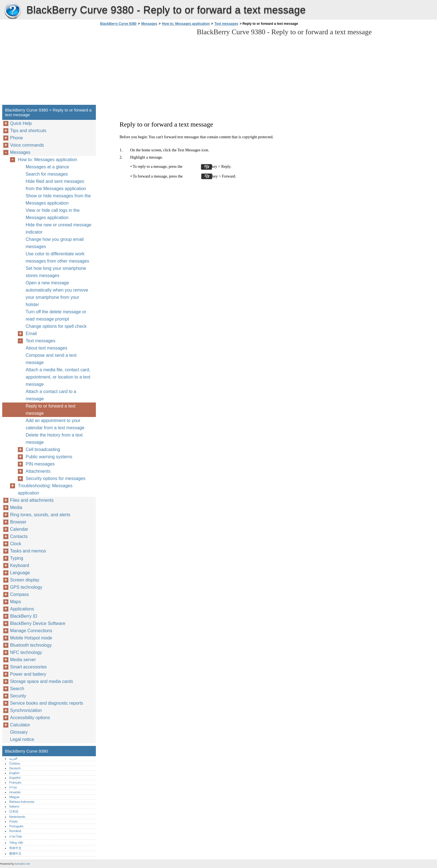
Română (15, 831)
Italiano (14, 806)
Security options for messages (55, 478)
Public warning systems (49, 457)
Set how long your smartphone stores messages (56, 272)
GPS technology (26, 587)
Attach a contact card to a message (51, 395)
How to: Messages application (186, 24)
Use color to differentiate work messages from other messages (57, 257)
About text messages (46, 348)
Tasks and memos (28, 551)
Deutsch (15, 768)
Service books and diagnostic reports (47, 703)
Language (20, 573)
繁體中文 (15, 854)
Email (31, 334)
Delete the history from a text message (54, 439)
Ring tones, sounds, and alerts (40, 515)
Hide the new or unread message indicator (59, 228)
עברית (13, 787)
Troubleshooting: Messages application (45, 489)
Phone (16, 138)
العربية (13, 758)
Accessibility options (30, 718)
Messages (149, 24)
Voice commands (27, 145)
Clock (16, 544)
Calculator (20, 725)
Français (15, 782)
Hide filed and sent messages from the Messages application (56, 185)
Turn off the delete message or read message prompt (56, 315)
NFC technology (26, 652)
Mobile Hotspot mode (31, 638)
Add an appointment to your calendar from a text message (55, 424)
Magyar (14, 797)
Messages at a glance (47, 167)
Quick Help (21, 123)
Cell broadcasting (43, 449)
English (14, 773)
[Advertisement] (145, 67)
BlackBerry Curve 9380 (13, 11)
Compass (20, 594)
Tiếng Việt (16, 843)
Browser (18, 522)
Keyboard (20, 565)
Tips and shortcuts (28, 131)
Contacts (19, 536)
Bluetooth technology (31, 645)
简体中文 (15, 848)
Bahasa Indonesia (22, 802)
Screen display (25, 580)
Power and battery (28, 674)
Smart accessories (28, 667)
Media (16, 507)
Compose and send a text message (51, 359)
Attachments (38, 471)
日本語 (14, 811)
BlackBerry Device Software (38, 623)
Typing (17, 558)
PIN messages (40, 464)
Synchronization (26, 710)
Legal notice (22, 739)
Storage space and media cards (42, 681)
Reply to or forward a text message (51, 410)
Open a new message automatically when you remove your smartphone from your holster (57, 294)
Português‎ (16, 826)
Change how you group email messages (55, 243)
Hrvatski (15, 792)
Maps (15, 602)
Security (18, 696)
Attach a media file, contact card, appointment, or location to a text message (58, 377)
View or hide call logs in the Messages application (53, 214)
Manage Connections (31, 631)
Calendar (19, 529)
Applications (22, 609)
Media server (23, 660)
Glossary (19, 732)
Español (15, 778)
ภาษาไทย (16, 837)
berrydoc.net (22, 864)
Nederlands (17, 817)
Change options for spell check (56, 326)
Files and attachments (32, 500)
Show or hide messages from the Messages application (58, 199)
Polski (13, 821)
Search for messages (47, 174)
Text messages (226, 24)
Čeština (14, 763)
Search (17, 689)
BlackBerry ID (24, 616)
